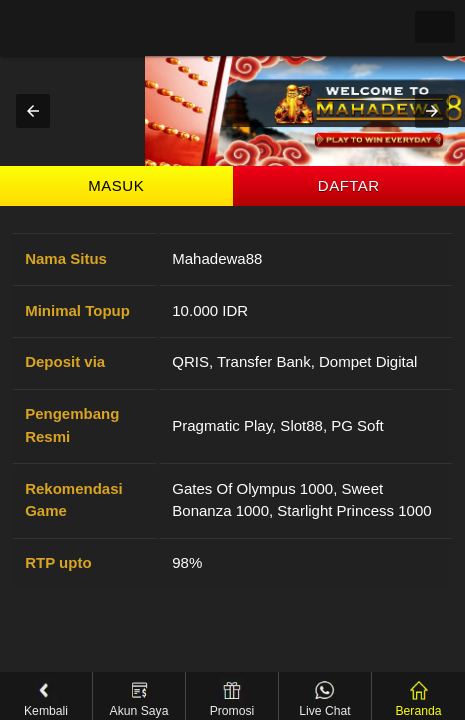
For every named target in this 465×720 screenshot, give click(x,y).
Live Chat (324, 698)
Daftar (349, 185)
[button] (33, 111)
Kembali (46, 698)
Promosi (232, 698)
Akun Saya (139, 698)
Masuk (116, 185)
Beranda (418, 698)
